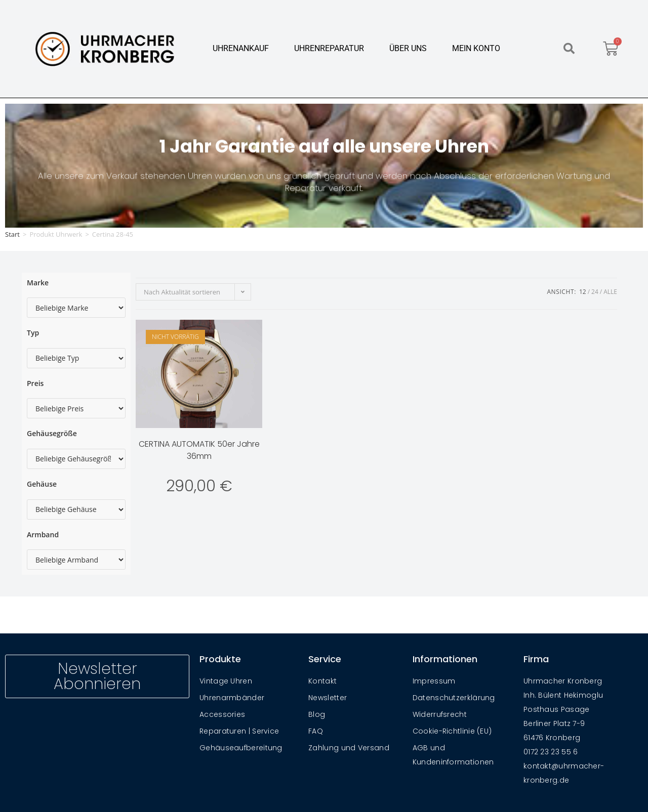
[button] (569, 49)
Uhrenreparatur (329, 48)
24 (595, 292)
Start (12, 234)
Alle (610, 292)
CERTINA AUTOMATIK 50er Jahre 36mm (199, 450)
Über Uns (408, 48)
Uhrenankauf (241, 48)
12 (583, 292)
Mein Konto (476, 48)
